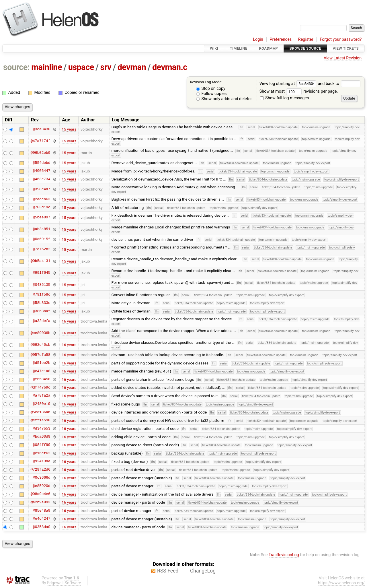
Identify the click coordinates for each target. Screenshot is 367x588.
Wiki (214, 48)
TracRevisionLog (284, 555)
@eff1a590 (40, 420)
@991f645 (41, 273)
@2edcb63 (41, 199)
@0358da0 (41, 527)
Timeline (239, 48)
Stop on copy (211, 89)
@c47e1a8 (41, 371)
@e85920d (41, 486)
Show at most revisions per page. (299, 91)
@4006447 (41, 171)
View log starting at (289, 84)
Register (306, 39)
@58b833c (41, 303)
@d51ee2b (41, 363)
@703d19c (41, 207)
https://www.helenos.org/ (341, 583)
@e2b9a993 (40, 502)
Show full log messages (285, 98)
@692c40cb (40, 345)
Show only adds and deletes (224, 99)
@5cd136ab (40, 412)
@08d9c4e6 (40, 494)
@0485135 (41, 285)
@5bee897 (41, 218)
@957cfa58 (40, 355)
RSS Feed (168, 571)
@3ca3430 (41, 129)
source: (16, 67)
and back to (339, 84)
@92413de (41, 461)
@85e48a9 (41, 511)
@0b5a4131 (40, 261)
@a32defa (41, 321)
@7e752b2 (41, 249)
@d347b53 (41, 428)
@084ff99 (41, 445)
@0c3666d (41, 478)
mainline (47, 67)
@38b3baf (41, 311)
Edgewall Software (64, 583)
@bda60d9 (41, 437)
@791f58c (41, 295)
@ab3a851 (41, 229)
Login (258, 39)
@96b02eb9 (40, 153)
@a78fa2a (41, 396)
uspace (81, 67)
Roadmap (268, 48)
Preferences (281, 39)
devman (132, 67)
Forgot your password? (341, 39)
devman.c (170, 67)
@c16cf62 (41, 453)
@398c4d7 (41, 189)
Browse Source (305, 48)
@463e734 (41, 179)
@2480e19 (41, 404)
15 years (69, 129)
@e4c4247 (41, 519)
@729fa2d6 (40, 469)
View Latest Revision (343, 58)
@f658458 (41, 379)
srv (106, 67)
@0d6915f (41, 239)
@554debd (41, 163)
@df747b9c (40, 387)
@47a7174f (40, 141)
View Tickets (346, 48)
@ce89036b (40, 333)
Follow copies (211, 94)
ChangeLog (203, 571)
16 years (69, 321)
